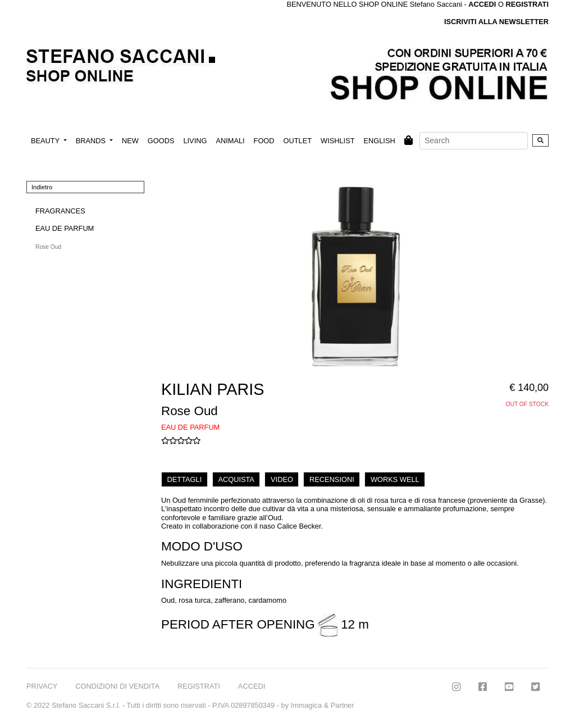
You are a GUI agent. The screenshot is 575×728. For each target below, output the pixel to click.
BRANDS (92, 141)
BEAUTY (46, 141)
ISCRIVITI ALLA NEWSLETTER (496, 22)
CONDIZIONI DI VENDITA (117, 686)
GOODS (161, 141)
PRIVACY (42, 686)
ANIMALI (230, 141)
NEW (130, 141)
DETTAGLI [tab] (185, 479)
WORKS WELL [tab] (395, 479)
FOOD (264, 141)
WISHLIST (337, 141)
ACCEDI (252, 686)
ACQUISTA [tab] (236, 479)
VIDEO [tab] (282, 479)
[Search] (474, 141)
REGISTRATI (527, 4)
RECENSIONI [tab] (332, 479)
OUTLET (298, 141)
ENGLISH (379, 141)
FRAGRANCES (60, 211)
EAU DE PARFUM (65, 228)
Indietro (42, 187)
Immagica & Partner (323, 705)
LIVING (195, 141)
